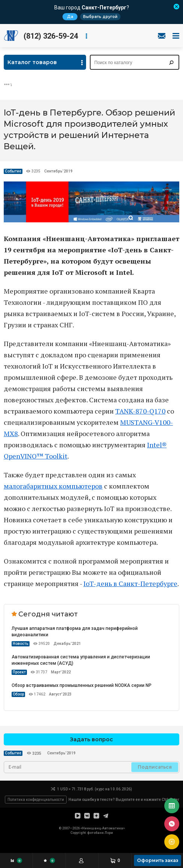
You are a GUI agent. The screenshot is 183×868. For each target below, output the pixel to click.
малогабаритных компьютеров (53, 486)
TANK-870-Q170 (140, 411)
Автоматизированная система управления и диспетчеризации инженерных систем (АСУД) (81, 660)
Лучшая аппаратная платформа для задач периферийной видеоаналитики (75, 632)
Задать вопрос (91, 739)
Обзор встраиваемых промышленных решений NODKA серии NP (82, 685)
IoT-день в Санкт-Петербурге (130, 583)
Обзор (18, 694)
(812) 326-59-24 (51, 36)
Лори (109, 833)
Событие (13, 171)
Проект (19, 672)
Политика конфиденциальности (36, 800)
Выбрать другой (100, 17)
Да (70, 17)
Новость (21, 644)
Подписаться (155, 767)
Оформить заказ (158, 860)
